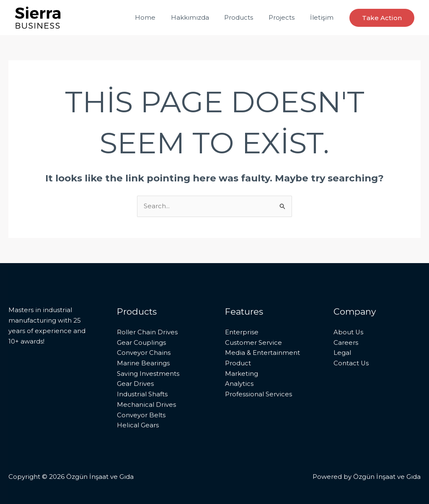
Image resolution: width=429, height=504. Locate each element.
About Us (349, 332)
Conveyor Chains (144, 353)
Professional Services (258, 394)
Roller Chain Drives (147, 332)
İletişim (323, 17)
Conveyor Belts (141, 415)
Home (158, 17)
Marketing (242, 373)
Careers (346, 342)
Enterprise (242, 332)
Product (238, 363)
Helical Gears (138, 425)
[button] (382, 18)
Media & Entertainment (262, 353)
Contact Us (351, 363)
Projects (286, 17)
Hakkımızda (200, 17)
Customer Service (253, 342)
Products (246, 17)
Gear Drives (135, 384)
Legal (342, 353)
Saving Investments (148, 373)
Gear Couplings (141, 342)
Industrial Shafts (142, 394)
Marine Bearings (143, 363)
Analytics (239, 384)
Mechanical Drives (146, 404)
